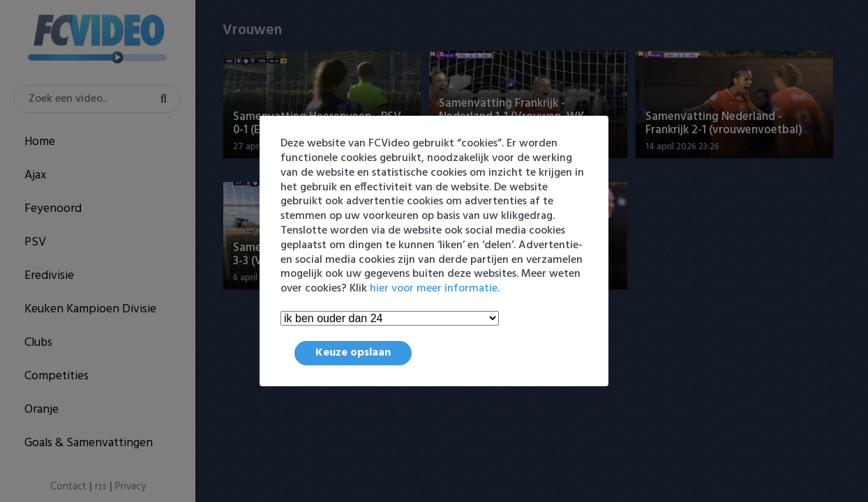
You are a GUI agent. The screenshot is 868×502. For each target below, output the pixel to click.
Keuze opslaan (353, 353)
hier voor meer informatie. (435, 289)
